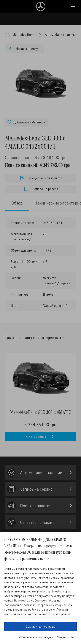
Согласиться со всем (40, 626)
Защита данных (67, 637)
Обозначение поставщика (36, 637)
